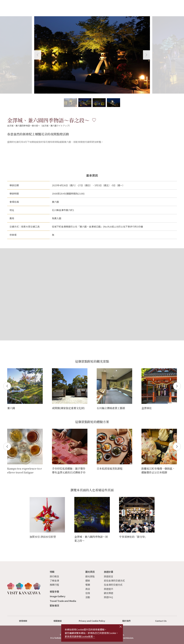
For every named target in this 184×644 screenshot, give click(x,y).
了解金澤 (54, 580)
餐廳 (88, 585)
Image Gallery (58, 596)
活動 (88, 597)
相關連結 (58, 621)
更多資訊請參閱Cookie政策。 (80, 636)
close (121, 627)
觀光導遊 (109, 593)
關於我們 (126, 621)
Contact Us (161, 621)
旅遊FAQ (108, 597)
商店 (88, 589)
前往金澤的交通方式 (114, 580)
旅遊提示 (109, 589)
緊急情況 (54, 605)
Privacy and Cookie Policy (92, 621)
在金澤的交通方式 (113, 585)
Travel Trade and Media (63, 601)
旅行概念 (54, 576)
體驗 (88, 580)
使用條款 (23, 621)
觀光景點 (90, 576)
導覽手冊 (54, 592)
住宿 (88, 593)
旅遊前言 (109, 576)
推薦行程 (54, 585)
